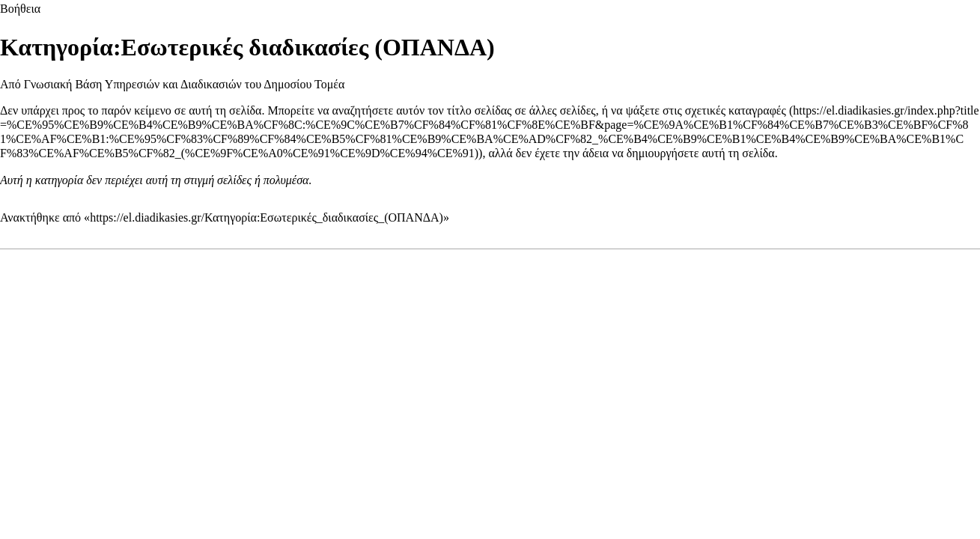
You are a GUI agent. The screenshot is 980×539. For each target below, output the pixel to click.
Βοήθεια (20, 9)
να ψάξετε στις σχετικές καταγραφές (699, 110)
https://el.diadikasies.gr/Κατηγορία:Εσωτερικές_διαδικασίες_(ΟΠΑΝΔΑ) (267, 217)
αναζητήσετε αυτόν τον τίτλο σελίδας (422, 110)
